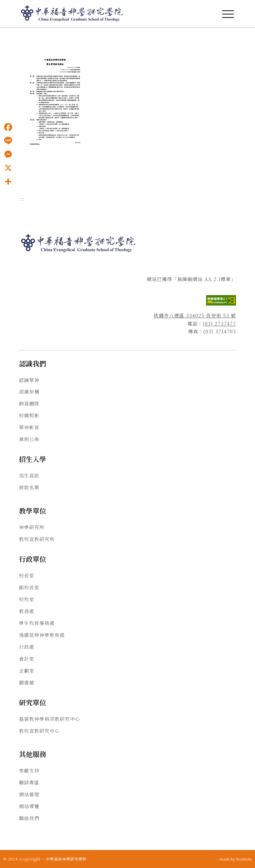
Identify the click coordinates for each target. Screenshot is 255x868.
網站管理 (29, 794)
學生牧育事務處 (37, 623)
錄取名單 (29, 487)
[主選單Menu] (228, 14)
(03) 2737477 (219, 324)
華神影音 (29, 427)
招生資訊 (29, 475)
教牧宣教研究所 (37, 539)
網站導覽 (29, 806)
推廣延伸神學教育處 (42, 635)
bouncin (244, 859)
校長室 (27, 575)
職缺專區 (29, 782)
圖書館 (27, 682)
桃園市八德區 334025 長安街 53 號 (195, 315)
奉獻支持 (29, 770)
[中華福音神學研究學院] (106, 14)
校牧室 (27, 599)
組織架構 (29, 392)
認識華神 (29, 380)
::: (22, 199)
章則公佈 (29, 439)
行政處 (27, 647)
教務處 (27, 611)
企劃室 (27, 671)
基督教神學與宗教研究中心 (50, 719)
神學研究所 (32, 527)
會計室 (27, 659)
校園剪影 (29, 415)
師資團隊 (29, 403)
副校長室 (29, 587)
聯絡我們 (29, 818)
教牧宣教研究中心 (39, 731)
